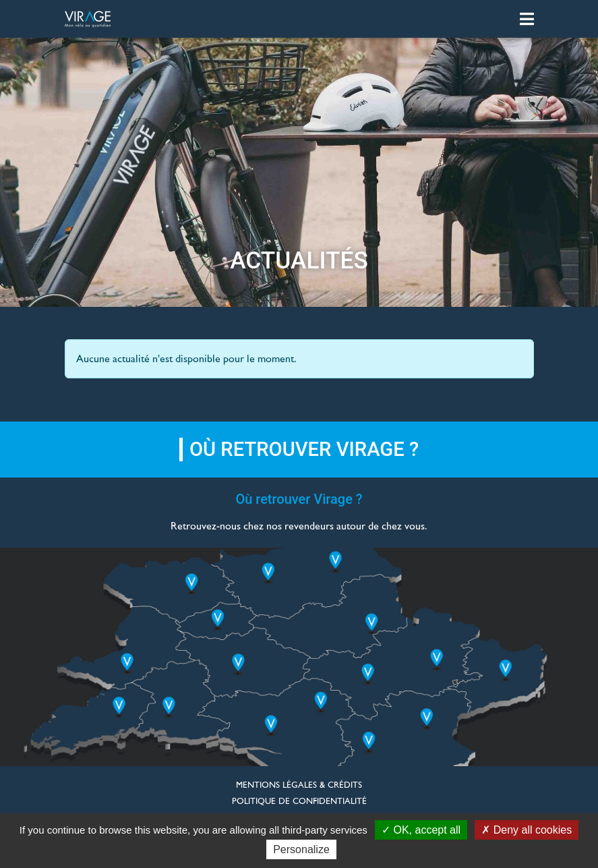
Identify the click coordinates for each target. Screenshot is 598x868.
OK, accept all (421, 830)
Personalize (301, 849)
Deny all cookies (527, 830)
